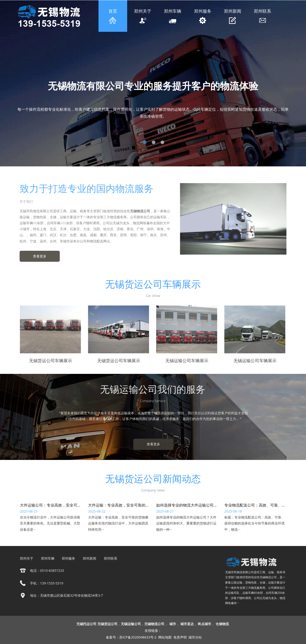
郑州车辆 (173, 16)
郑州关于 (143, 16)
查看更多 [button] (38, 256)
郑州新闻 (233, 16)
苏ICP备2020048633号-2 (138, 637)
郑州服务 (203, 16)
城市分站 (195, 637)
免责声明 (180, 637)
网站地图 (165, 637)
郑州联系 (262, 16)
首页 (113, 16)
